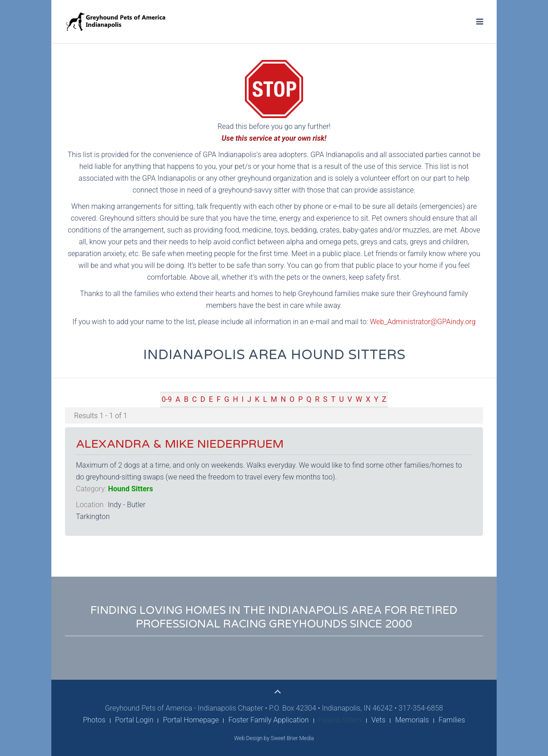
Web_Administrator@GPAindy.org (423, 322)
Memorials (412, 720)
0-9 (167, 399)
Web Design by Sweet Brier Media (274, 738)
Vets (378, 720)
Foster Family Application (268, 720)
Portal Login (134, 720)
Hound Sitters (131, 489)
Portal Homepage (191, 720)
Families (452, 720)
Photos (94, 720)
